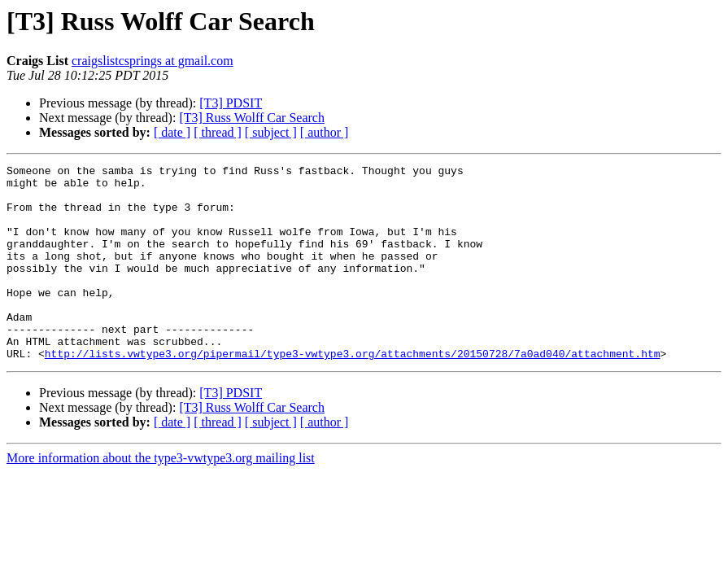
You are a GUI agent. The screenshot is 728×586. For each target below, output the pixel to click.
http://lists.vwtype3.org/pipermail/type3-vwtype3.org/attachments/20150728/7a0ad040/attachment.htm (353, 392)
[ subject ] (271, 132)
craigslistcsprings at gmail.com (153, 61)
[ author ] (325, 132)
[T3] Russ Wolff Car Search (252, 118)
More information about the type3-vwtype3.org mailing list (161, 497)
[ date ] (172, 132)
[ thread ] (218, 132)
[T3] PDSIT (231, 103)
